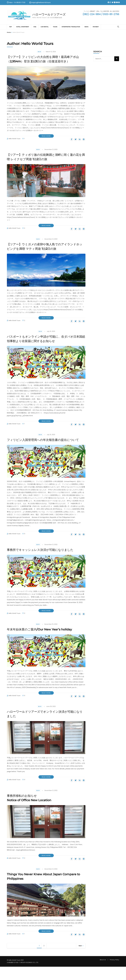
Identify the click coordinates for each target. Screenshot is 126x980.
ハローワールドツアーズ (52, 14)
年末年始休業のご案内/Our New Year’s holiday (46, 642)
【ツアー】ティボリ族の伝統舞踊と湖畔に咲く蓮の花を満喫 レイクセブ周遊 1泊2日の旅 (45, 161)
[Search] (118, 27)
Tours (55, 27)
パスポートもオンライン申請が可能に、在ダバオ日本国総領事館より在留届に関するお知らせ (45, 343)
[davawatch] (114, 1)
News (86, 27)
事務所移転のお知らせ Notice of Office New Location (34, 811)
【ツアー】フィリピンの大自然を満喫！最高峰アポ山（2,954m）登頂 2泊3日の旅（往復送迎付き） (45, 61)
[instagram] (110, 1)
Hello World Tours (14, 143)
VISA (35, 27)
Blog (39, 52)
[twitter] (112, 1)
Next (80, 959)
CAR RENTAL (45, 27)
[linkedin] (80, 144)
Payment (96, 27)
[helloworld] (116, 1)
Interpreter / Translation (71, 27)
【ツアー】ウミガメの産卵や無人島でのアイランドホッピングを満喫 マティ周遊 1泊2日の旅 (45, 251)
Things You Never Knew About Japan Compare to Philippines (40, 890)
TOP (10, 27)
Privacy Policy (114, 973)
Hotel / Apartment (23, 27)
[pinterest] (84, 144)
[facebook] (108, 1)
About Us (103, 973)
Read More (46, 140)
